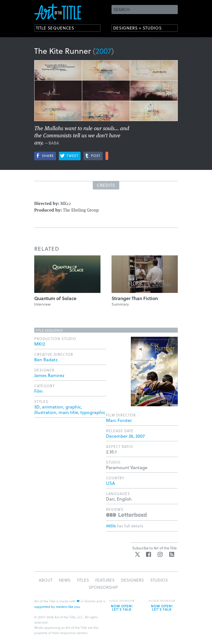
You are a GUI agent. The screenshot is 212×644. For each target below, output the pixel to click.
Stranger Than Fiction (135, 298)
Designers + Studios (141, 28)
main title (68, 412)
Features (105, 580)
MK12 (40, 344)
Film (39, 391)
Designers (132, 580)
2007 (103, 51)
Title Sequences (57, 28)
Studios (159, 580)
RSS (172, 554)
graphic (73, 407)
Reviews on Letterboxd (126, 515)
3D (37, 407)
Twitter (137, 554)
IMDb (111, 526)
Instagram (160, 554)
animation (53, 407)
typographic (93, 412)
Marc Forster (119, 420)
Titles (83, 580)
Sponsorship (103, 587)
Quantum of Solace (55, 298)
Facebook (149, 554)
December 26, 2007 (125, 436)
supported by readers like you (57, 606)
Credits (106, 185)
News (65, 580)
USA (110, 483)
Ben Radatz (46, 360)
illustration (45, 412)
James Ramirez (49, 375)
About (46, 580)
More (107, 156)
